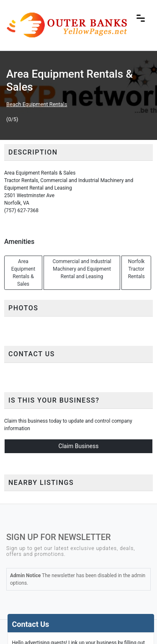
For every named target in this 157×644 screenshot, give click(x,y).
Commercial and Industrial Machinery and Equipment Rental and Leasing (82, 269)
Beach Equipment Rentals (37, 104)
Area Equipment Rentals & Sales (23, 273)
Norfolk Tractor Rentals (136, 269)
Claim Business (79, 446)
